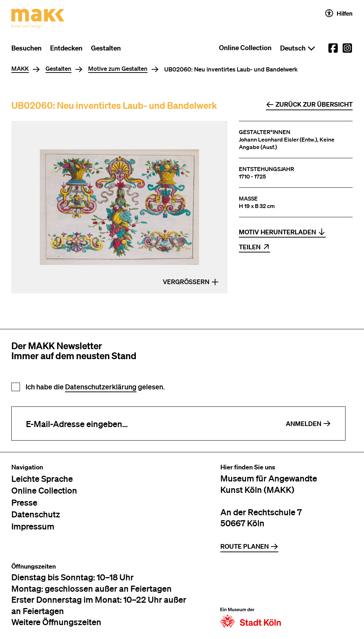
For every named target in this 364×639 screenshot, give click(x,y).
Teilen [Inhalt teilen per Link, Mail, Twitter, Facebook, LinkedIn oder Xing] (255, 247)
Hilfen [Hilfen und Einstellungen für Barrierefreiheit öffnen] (339, 13)
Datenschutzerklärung (101, 387)
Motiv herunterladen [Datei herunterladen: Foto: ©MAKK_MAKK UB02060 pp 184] (282, 232)
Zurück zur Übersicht (309, 104)
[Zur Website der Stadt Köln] (251, 595)
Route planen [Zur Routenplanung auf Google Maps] (249, 546)
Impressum (33, 526)
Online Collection (245, 48)
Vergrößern (191, 282)
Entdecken (66, 48)
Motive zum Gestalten (118, 69)
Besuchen (26, 48)
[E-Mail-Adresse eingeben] (142, 424)
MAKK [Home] (20, 69)
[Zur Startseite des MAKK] (38, 18)
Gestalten (106, 48)
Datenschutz (36, 514)
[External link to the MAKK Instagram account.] (347, 48)
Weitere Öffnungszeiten (56, 622)
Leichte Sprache (42, 478)
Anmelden (308, 424)
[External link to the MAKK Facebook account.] (333, 48)
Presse (24, 502)
